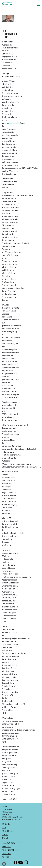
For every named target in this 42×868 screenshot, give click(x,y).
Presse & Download (10, 850)
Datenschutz (7, 857)
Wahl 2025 (6, 846)
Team (4, 827)
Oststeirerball (8, 831)
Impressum (6, 854)
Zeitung (5, 834)
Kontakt (5, 838)
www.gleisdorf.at (12, 123)
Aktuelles (6, 824)
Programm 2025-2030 (11, 843)
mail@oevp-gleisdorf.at (15, 817)
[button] (39, 4)
